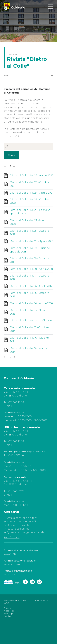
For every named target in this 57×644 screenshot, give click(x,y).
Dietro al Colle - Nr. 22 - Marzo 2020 (28, 222)
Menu (7, 75)
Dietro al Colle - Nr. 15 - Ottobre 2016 (29, 295)
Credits (7, 616)
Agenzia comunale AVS (21, 522)
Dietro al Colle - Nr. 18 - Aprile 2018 (31, 269)
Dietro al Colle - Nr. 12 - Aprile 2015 (31, 321)
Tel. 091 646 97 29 (14, 491)
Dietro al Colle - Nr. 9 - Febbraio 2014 (30, 350)
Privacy (8, 608)
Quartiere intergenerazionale (26, 532)
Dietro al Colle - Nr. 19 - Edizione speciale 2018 (30, 250)
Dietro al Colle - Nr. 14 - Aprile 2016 (31, 303)
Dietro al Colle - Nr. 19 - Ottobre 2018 (29, 260)
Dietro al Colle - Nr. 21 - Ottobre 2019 (29, 233)
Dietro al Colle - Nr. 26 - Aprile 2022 (32, 176)
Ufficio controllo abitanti (23, 518)
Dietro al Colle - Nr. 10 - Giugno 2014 (29, 340)
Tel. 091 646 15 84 (14, 402)
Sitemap (8, 613)
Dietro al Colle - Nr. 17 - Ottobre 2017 (29, 278)
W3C (6, 603)
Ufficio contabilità (18, 525)
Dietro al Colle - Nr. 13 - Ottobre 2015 (29, 312)
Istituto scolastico (18, 529)
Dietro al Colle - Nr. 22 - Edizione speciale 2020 (30, 212)
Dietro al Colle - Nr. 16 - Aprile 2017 (31, 286)
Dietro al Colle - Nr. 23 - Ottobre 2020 (30, 201)
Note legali (10, 611)
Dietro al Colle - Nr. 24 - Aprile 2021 (31, 193)
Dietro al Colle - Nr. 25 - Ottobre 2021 (30, 184)
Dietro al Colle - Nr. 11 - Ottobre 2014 (29, 329)
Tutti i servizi (12, 538)
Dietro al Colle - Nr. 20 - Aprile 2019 (31, 241)
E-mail (8, 406)
